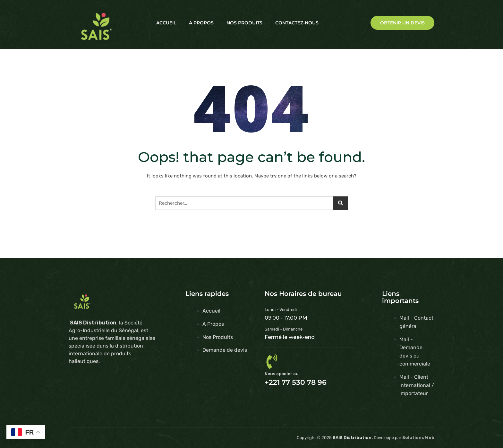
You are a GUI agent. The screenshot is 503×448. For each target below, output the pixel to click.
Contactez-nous (297, 23)
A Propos (201, 23)
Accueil (166, 23)
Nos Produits (244, 23)
